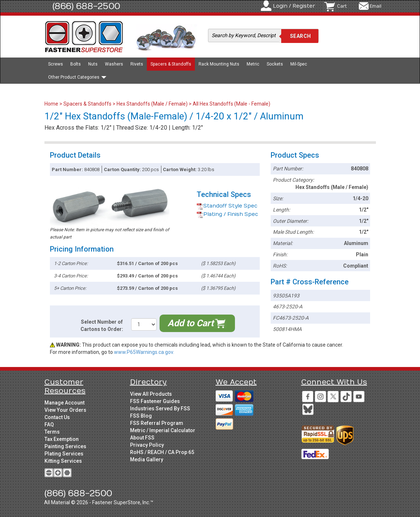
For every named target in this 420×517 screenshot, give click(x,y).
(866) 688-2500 (86, 6)
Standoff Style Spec (227, 206)
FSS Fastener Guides (155, 401)
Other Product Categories (77, 77)
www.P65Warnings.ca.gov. (144, 352)
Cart (342, 6)
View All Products (151, 394)
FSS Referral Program (157, 423)
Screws (56, 64)
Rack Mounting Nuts (219, 64)
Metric (253, 64)
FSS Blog (141, 416)
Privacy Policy (147, 445)
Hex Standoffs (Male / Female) (152, 104)
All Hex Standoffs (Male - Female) (231, 104)
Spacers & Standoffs (171, 64)
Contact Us (57, 417)
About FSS (142, 438)
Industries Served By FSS (160, 409)
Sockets (275, 64)
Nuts (93, 64)
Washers (114, 64)
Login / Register (294, 6)
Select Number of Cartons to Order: (102, 325)
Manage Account (64, 403)
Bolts (76, 64)
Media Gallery (147, 459)
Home (52, 104)
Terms (52, 432)
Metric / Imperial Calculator (163, 430)
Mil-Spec (299, 64)
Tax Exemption (62, 439)
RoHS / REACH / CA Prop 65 (162, 452)
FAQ (49, 425)
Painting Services (65, 446)
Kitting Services (63, 461)
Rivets (137, 64)
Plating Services (64, 454)
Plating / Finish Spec (227, 214)
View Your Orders (65, 410)
